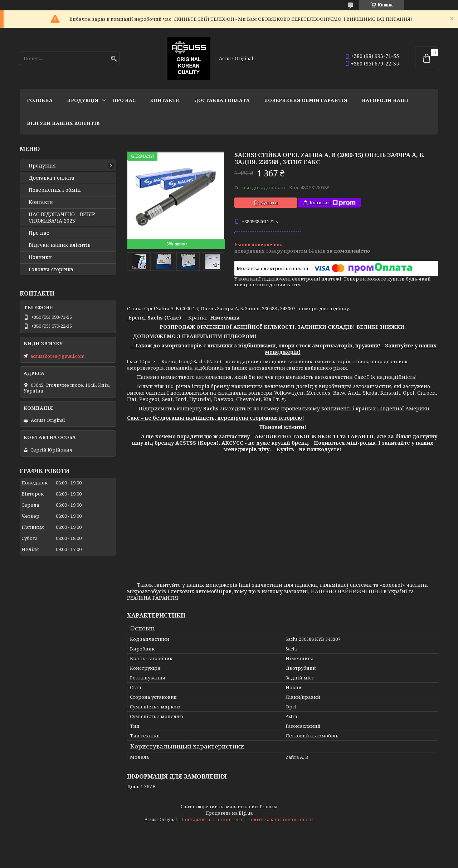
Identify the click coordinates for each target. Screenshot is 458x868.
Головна (40, 100)
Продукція (83, 100)
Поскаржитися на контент (212, 820)
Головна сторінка (51, 269)
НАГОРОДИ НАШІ (385, 100)
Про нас (124, 100)
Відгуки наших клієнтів (63, 123)
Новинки (40, 257)
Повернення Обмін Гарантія (306, 100)
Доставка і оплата (222, 100)
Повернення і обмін (55, 190)
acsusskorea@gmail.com (57, 356)
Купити (269, 203)
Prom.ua (269, 807)
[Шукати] (114, 59)
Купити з (333, 203)
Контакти (165, 100)
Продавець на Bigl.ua (229, 813)
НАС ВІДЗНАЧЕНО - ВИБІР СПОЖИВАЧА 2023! (62, 218)
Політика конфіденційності (281, 820)
